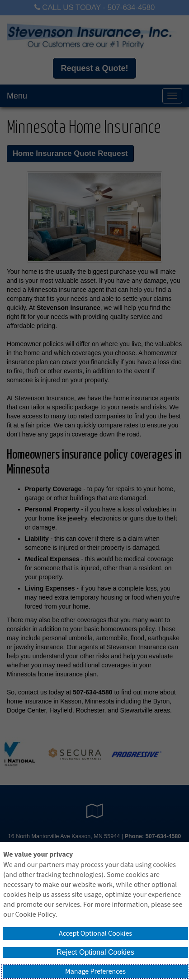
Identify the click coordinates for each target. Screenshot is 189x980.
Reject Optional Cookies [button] (95, 952)
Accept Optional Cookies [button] (95, 933)
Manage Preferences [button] (95, 971)
